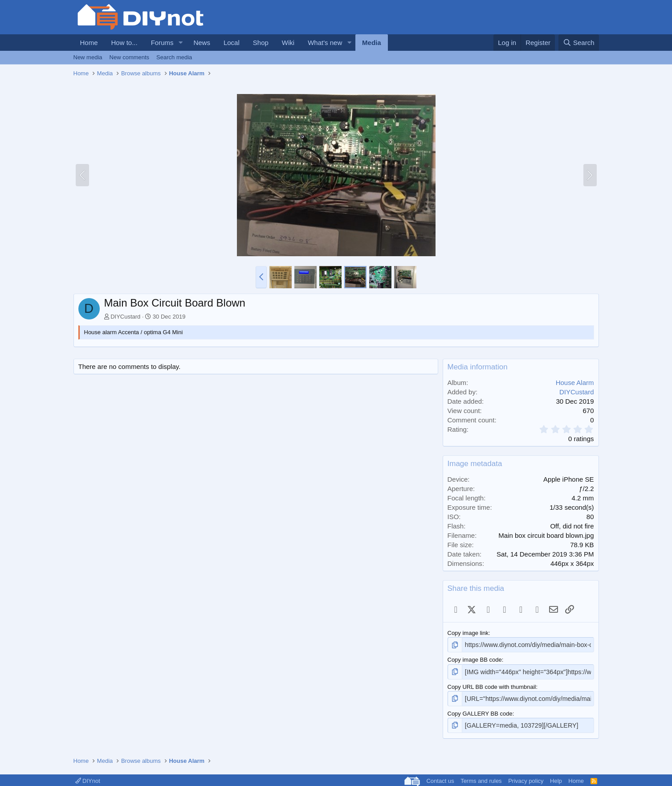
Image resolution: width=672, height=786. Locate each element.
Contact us (440, 777)
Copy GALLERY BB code (480, 711)
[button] (180, 43)
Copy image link (468, 633)
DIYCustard (125, 317)
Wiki (288, 43)
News (202, 43)
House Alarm (575, 383)
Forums (162, 43)
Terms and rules (481, 777)
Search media (174, 57)
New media (88, 57)
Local (232, 43)
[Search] (579, 43)
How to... (124, 43)
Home (89, 43)
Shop (261, 43)
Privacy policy (526, 777)
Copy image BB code (475, 659)
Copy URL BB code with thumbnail (492, 685)
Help (556, 777)
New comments (130, 57)
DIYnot (88, 777)
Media (372, 43)
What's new (325, 43)
